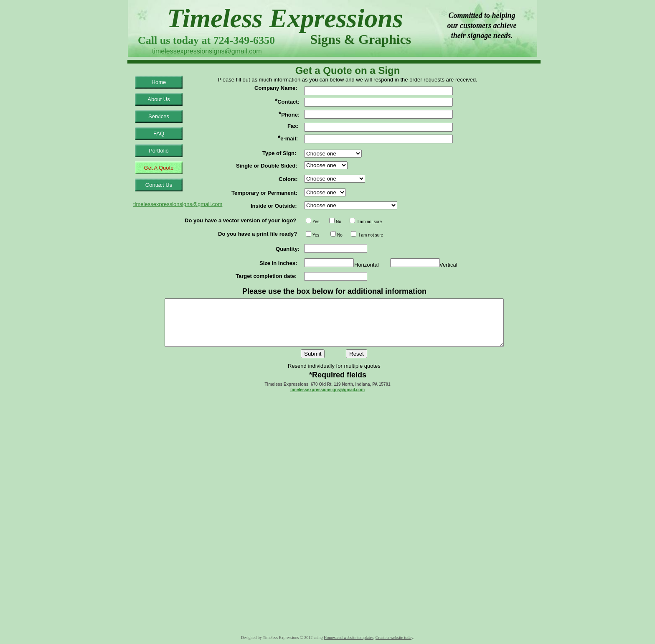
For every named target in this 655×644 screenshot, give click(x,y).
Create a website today (394, 638)
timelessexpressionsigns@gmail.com (327, 390)
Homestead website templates (349, 638)
